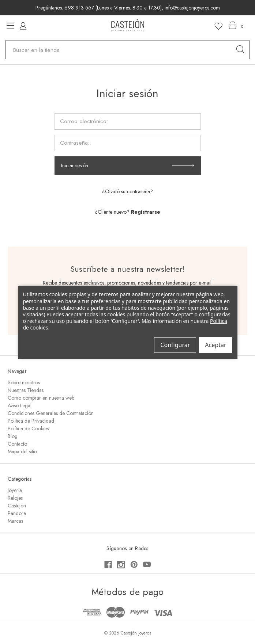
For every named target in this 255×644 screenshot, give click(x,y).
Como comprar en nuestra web (41, 398)
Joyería (15, 490)
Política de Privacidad (31, 421)
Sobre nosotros (24, 382)
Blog (13, 436)
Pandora (17, 513)
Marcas (15, 521)
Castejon (17, 506)
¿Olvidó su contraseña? (127, 191)
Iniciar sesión (75, 165)
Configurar (175, 345)
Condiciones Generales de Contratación (51, 413)
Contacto (17, 444)
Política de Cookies (28, 428)
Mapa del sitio (22, 451)
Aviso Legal (20, 405)
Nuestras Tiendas (26, 390)
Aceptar (215, 345)
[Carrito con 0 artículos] (236, 26)
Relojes (15, 498)
